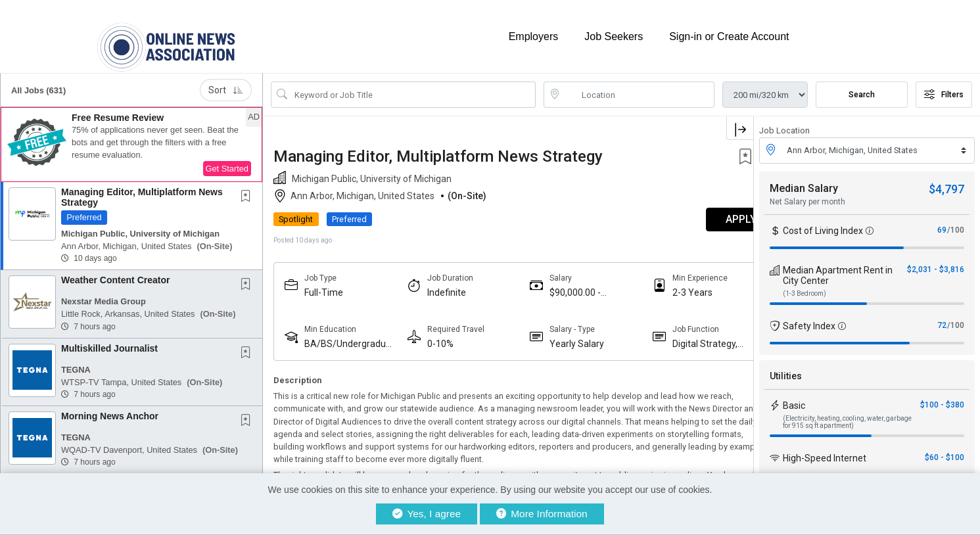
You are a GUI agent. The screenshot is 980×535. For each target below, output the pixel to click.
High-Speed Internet (825, 450)
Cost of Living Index (823, 223)
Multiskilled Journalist (109, 340)
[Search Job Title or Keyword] (412, 87)
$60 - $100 (945, 450)
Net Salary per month (807, 194)
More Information (542, 514)
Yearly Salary (560, 336)
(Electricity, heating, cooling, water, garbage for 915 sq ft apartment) (847, 414)
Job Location (784, 123)
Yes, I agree (427, 514)
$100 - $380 (942, 397)
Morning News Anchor (110, 409)
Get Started (227, 161)
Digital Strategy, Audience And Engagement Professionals (680, 336)
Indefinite (438, 285)
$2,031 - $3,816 (936, 262)
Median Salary (804, 180)
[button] (131, 137)
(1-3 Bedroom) (805, 286)
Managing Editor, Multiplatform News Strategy (142, 190)
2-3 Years (667, 285)
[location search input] (639, 87)
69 (942, 222)
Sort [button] (226, 83)
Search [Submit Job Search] (862, 87)
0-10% (432, 336)
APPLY (708, 212)
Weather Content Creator (115, 273)
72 (942, 317)
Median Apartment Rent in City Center (838, 267)
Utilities (786, 368)
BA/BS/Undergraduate (345, 336)
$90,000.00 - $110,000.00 (559, 285)
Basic (794, 398)
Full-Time (324, 285)
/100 (956, 222)
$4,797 (946, 181)
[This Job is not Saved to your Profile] (248, 190)
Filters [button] (944, 87)
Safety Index (809, 318)
